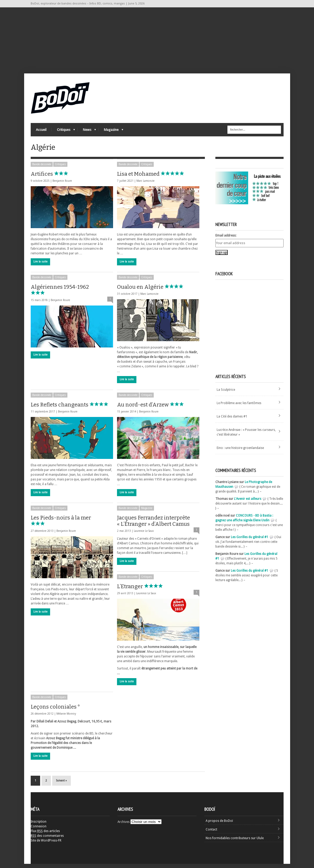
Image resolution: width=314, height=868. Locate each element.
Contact (211, 834)
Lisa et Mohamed (151, 178)
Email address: (226, 240)
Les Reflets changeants (72, 409)
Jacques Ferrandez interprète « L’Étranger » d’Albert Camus (153, 525)
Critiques (63, 133)
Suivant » (62, 785)
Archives (124, 826)
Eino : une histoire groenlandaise (240, 452)
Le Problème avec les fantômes (239, 407)
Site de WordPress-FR (46, 845)
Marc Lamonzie (145, 185)
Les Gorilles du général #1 (250, 541)
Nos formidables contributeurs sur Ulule (235, 842)
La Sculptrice (226, 394)
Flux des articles (45, 835)
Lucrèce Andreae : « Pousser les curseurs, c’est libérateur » (246, 436)
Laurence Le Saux (144, 535)
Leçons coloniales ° (55, 711)
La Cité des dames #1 (232, 421)
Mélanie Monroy (66, 718)
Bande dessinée (42, 168)
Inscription (39, 826)
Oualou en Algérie (153, 291)
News (87, 133)
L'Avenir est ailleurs (248, 503)
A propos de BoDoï (219, 825)
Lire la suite (40, 266)
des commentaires (47, 840)
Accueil (41, 131)
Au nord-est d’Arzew (155, 409)
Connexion (39, 831)
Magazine (111, 133)
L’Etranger (142, 591)
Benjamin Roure (62, 185)
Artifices (54, 178)
